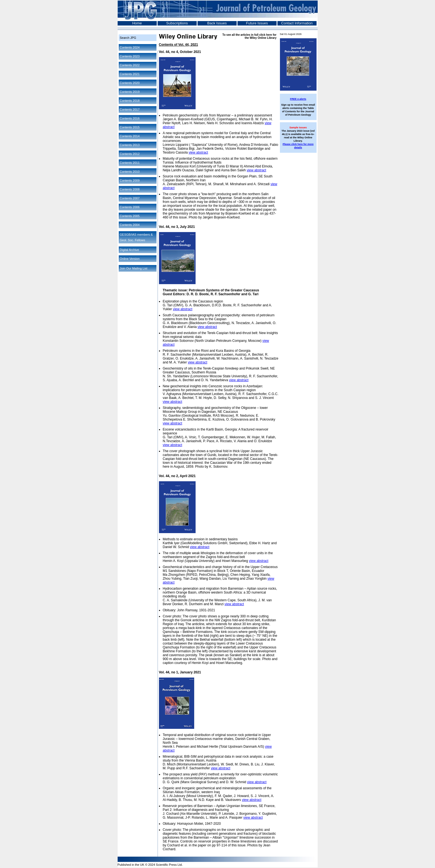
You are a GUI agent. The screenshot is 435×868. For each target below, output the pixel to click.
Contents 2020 (130, 83)
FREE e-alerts (298, 99)
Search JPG (128, 38)
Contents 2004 (130, 225)
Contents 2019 (130, 92)
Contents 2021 (130, 74)
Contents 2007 (130, 198)
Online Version (130, 259)
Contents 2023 (130, 56)
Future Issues (257, 23)
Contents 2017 (130, 110)
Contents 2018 (130, 101)
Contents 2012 (130, 154)
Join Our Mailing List (134, 268)
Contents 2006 (130, 207)
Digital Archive (130, 250)
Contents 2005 (130, 216)
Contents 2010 (130, 172)
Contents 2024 (130, 47)
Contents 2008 (130, 189)
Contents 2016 (130, 118)
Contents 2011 (130, 163)
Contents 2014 (130, 136)
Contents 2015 (130, 127)
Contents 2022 (130, 65)
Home (137, 23)
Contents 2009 (130, 180)
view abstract (198, 152)
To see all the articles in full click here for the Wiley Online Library (250, 36)
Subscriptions (177, 23)
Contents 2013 (130, 145)
